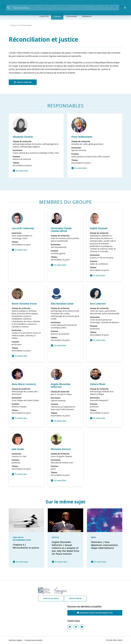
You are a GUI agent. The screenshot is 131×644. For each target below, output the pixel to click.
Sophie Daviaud (99, 228)
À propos (19, 6)
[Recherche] (95, 6)
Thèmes (57, 16)
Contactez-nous (51, 598)
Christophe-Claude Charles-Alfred (61, 230)
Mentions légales (16, 640)
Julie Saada (18, 449)
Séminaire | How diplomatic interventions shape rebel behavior (104, 545)
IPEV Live (79, 6)
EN (122, 6)
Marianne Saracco (61, 449)
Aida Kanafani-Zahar (62, 304)
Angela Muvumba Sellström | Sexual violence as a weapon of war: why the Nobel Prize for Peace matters (65, 548)
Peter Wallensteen (82, 137)
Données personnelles (33, 640)
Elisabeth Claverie (23, 137)
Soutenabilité (64, 6)
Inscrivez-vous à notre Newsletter (95, 613)
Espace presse (75, 598)
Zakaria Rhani (98, 384)
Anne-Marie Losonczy (24, 384)
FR (127, 6)
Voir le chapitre (23, 82)
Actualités (32, 6)
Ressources (47, 6)
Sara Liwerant (98, 304)
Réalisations (87, 16)
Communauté (71, 16)
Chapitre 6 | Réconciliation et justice (26, 546)
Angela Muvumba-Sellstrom (61, 385)
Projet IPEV (44, 16)
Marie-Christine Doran (24, 304)
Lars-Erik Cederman (23, 228)
